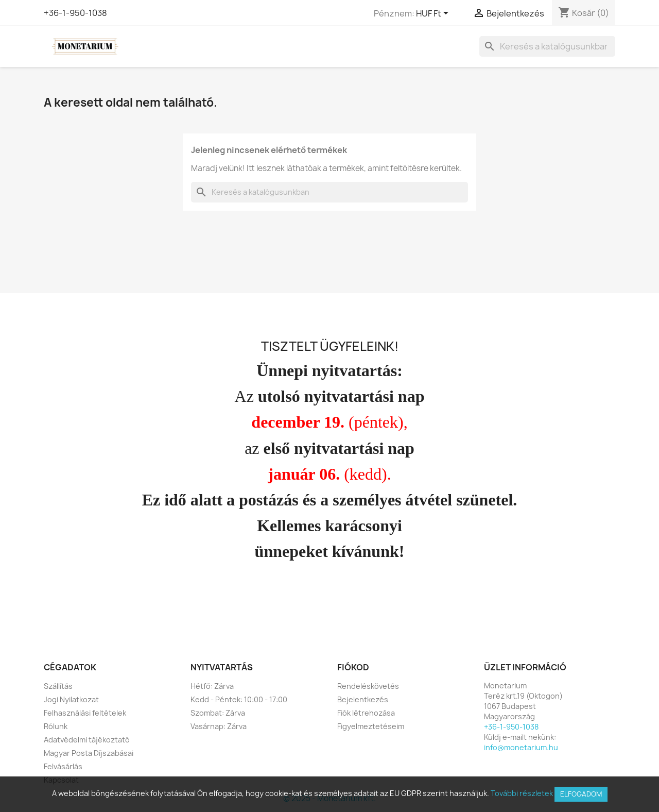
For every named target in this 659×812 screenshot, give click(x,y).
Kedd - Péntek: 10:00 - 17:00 (239, 699)
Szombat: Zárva (218, 713)
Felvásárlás (63, 766)
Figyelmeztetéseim (371, 726)
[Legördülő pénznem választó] (434, 14)
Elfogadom (581, 794)
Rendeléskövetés (368, 686)
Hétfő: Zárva (212, 686)
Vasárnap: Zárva (219, 726)
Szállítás (58, 686)
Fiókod (353, 667)
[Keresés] (547, 46)
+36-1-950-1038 (75, 13)
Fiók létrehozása (366, 713)
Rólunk (56, 726)
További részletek (522, 793)
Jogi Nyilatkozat (71, 699)
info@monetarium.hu (521, 747)
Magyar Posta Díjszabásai (89, 753)
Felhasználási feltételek (85, 713)
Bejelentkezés (363, 699)
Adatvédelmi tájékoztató (87, 740)
